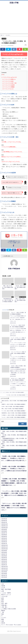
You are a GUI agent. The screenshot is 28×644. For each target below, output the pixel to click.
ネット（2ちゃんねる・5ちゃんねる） (12, 625)
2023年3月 (4, 540)
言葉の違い (4, 605)
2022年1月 (4, 565)
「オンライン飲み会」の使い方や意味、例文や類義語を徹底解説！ (13, 392)
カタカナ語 (4, 39)
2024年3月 (4, 519)
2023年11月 (5, 526)
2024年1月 (4, 522)
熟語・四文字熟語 (6, 589)
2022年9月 (4, 551)
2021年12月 (5, 566)
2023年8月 (4, 531)
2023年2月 (4, 542)
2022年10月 (5, 549)
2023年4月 (4, 538)
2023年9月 (4, 529)
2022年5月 (4, 558)
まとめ (3, 588)
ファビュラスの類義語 (8, 87)
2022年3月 (4, 561)
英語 (3, 614)
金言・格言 (4, 603)
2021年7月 (4, 575)
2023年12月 (5, 524)
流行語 (3, 623)
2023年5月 (4, 536)
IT (2, 616)
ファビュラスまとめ (8, 89)
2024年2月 (4, 521)
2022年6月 (4, 556)
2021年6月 (4, 577)
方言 (3, 584)
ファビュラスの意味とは (9, 79)
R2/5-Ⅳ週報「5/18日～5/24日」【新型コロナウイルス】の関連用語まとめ (14, 508)
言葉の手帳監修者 (14, 269)
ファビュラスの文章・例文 (9, 83)
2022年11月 (5, 547)
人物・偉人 (4, 607)
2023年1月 (4, 544)
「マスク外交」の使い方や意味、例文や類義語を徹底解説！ (16, 395)
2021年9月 (4, 572)
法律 (3, 621)
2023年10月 (5, 528)
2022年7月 (4, 554)
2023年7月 (4, 533)
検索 (3, 421)
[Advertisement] (14, 19)
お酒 (3, 591)
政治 (3, 602)
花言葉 (3, 586)
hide (3, 74)
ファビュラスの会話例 (8, 85)
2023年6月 (4, 535)
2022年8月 (4, 552)
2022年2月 (4, 563)
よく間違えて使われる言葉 (9, 609)
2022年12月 (5, 545)
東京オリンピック (6, 595)
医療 (3, 619)
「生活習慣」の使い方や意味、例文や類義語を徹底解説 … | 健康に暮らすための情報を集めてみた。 (14, 483)
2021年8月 (4, 574)
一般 (3, 612)
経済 (3, 598)
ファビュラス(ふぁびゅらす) (9, 77)
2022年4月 (4, 559)
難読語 (3, 611)
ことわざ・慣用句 (6, 593)
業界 (3, 600)
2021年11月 (5, 568)
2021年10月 (5, 570)
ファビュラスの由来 (8, 81)
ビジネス (4, 618)
